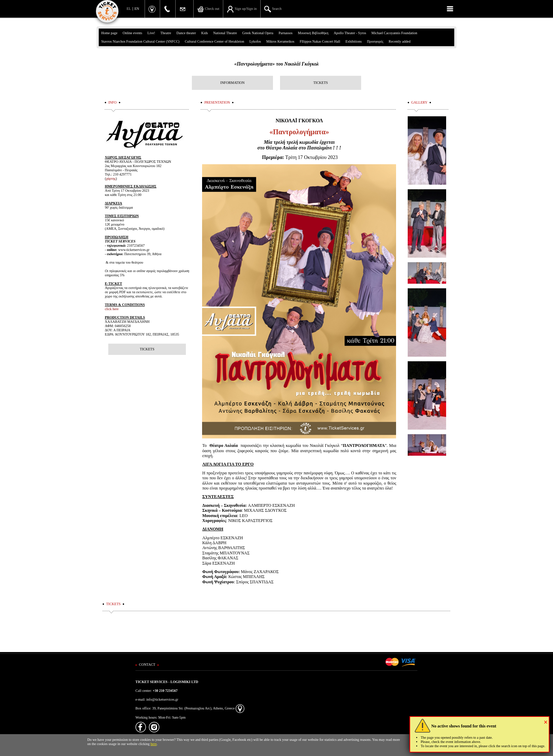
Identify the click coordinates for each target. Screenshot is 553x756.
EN (137, 9)
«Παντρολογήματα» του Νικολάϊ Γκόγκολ (276, 64)
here (154, 744)
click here (112, 309)
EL (129, 9)
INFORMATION (233, 83)
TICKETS (320, 83)
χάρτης (111, 179)
